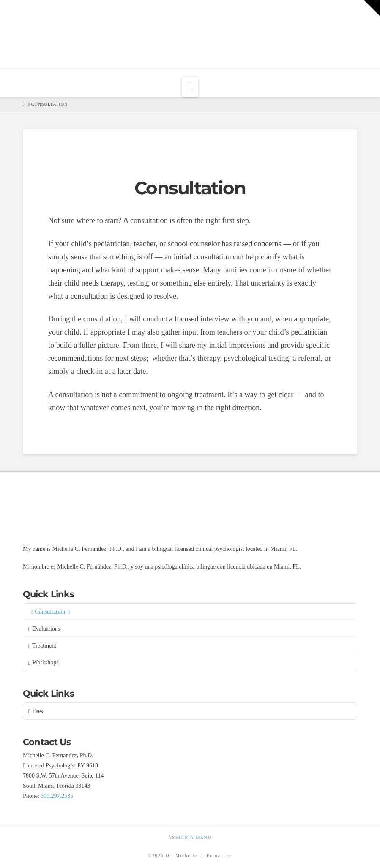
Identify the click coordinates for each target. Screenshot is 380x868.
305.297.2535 (57, 796)
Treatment (42, 646)
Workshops (44, 663)
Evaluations (44, 629)
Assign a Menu (190, 837)
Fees (36, 711)
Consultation (50, 612)
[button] (190, 87)
